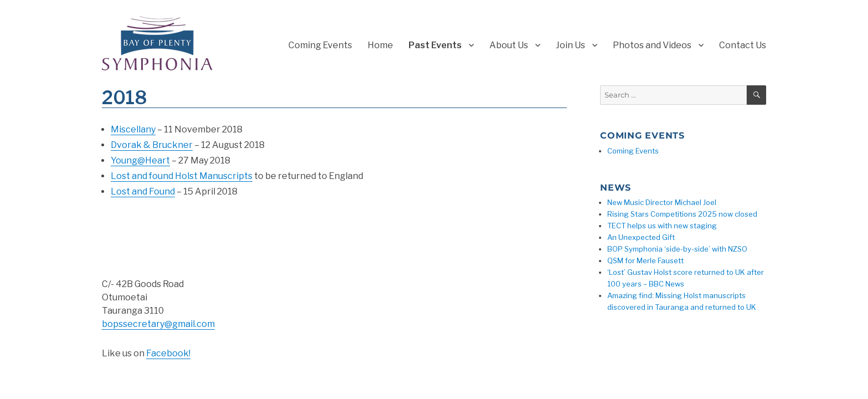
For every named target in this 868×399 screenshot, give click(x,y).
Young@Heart (140, 160)
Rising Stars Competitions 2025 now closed (682, 214)
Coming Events (320, 45)
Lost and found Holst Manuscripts (182, 176)
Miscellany (133, 129)
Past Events (435, 45)
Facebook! (168, 353)
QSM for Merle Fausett (645, 260)
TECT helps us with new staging (662, 226)
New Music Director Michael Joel (662, 202)
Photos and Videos (652, 45)
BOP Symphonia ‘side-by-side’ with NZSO (677, 249)
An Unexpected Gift (641, 237)
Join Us (570, 45)
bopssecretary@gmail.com (158, 324)
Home (380, 45)
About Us (509, 45)
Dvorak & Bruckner (152, 145)
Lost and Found (143, 191)
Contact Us (743, 45)
